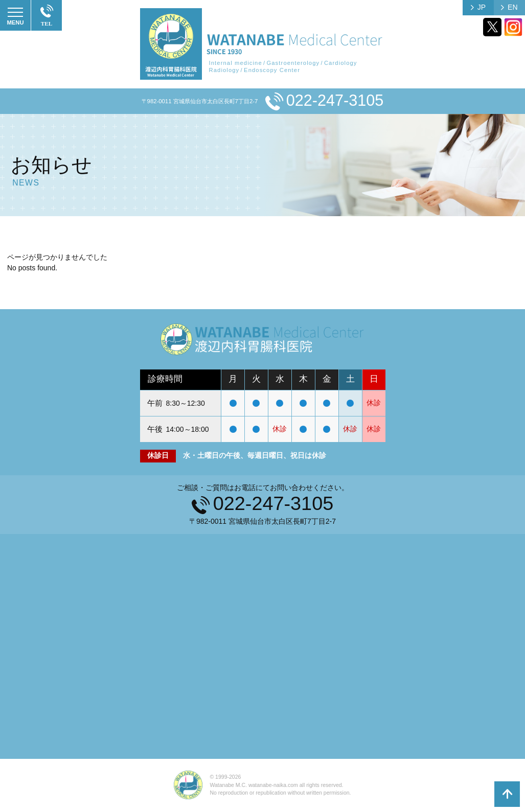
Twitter (492, 27)
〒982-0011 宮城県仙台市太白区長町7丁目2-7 (200, 101)
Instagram (513, 27)
